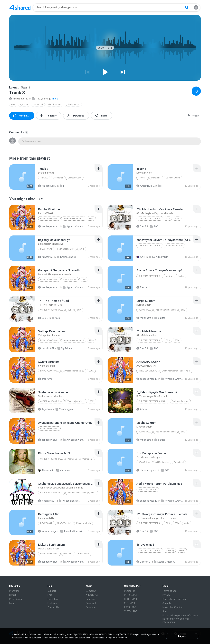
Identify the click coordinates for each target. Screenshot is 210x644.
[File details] (22, 177)
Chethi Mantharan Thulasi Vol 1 (176, 371)
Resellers (91, 599)
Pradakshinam (70, 279)
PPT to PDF (130, 607)
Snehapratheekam (180, 401)
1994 (91, 218)
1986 (84, 279)
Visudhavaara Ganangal (70, 501)
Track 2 (44, 178)
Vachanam (72, 459)
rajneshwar (46, 257)
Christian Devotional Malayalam (154, 401)
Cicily (187, 523)
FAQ (50, 595)
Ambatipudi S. (19, 99)
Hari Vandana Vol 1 (66, 249)
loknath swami (54, 105)
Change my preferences (116, 638)
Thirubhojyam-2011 (76, 401)
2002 (91, 371)
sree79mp (45, 379)
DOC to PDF (130, 591)
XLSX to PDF (131, 611)
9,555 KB (24, 105)
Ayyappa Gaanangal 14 (74, 218)
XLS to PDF (130, 603)
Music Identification (172, 607)
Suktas (160, 318)
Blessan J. (143, 287)
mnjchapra (144, 318)
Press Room (15, 599)
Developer (91, 607)
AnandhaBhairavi (71, 531)
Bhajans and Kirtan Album (67, 257)
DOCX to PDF (131, 599)
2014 (177, 218)
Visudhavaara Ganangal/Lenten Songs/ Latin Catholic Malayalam (83, 493)
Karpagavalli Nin (84, 523)
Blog (11, 603)
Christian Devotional (150, 218)
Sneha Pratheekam (174, 246)
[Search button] (187, 8)
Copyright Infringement (175, 599)
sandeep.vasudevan (49, 226)
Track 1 (143, 178)
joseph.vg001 (47, 501)
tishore (142, 409)
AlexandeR (46, 470)
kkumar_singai (48, 531)
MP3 (13, 105)
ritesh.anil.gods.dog (147, 470)
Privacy (166, 595)
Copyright (91, 603)
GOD (168, 218)
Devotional (38, 105)
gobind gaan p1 (73, 105)
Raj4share (45, 409)
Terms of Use (169, 591)
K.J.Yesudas (84, 554)
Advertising (92, 595)
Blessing (170, 550)
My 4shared (65, 348)
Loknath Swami (75, 178)
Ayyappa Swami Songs (74, 226)
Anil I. (141, 257)
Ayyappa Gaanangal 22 (74, 371)
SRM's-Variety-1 (64, 523)
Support (52, 591)
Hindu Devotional (49, 218)
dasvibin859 (46, 348)
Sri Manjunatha (162, 462)
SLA (165, 611)
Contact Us (53, 607)
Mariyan (169, 276)
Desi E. (142, 226)
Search (13, 595)
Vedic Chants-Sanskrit (166, 310)
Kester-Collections (165, 562)
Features (52, 603)
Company (91, 591)
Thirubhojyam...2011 (66, 409)
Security (167, 603)
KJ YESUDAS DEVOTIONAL (159, 257)
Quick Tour (53, 599)
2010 (183, 310)
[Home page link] (20, 8)
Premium (14, 591)
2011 (82, 249)
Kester (181, 276)
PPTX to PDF (131, 595)
